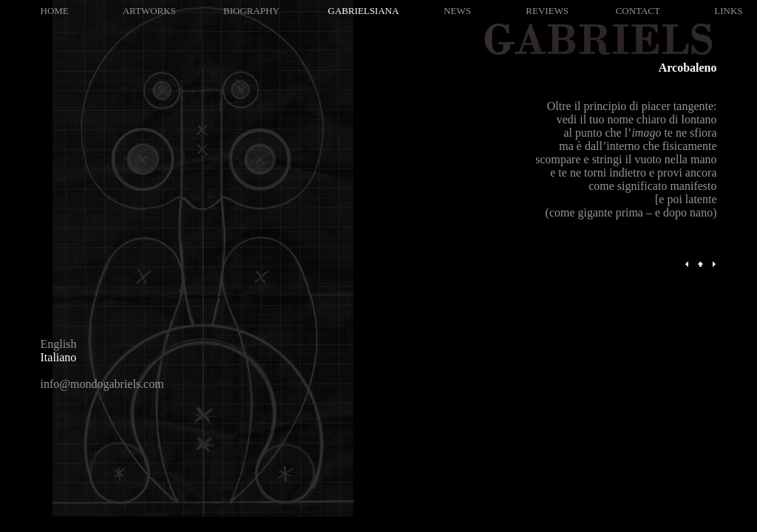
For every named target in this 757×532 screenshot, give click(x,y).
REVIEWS (547, 11)
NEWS (457, 11)
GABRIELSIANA (364, 11)
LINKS (728, 11)
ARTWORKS (149, 11)
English (59, 344)
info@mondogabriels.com (102, 384)
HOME (55, 11)
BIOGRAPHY (251, 11)
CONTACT (638, 11)
